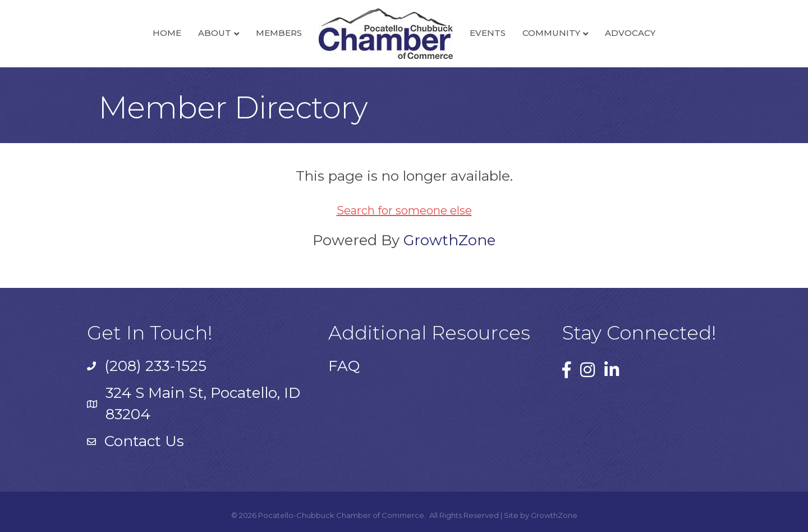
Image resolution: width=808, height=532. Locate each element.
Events (488, 33)
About (215, 33)
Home (167, 33)
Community (551, 33)
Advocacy (630, 33)
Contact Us (144, 441)
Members (279, 33)
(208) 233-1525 (155, 366)
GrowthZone (449, 240)
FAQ (344, 366)
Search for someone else (404, 210)
